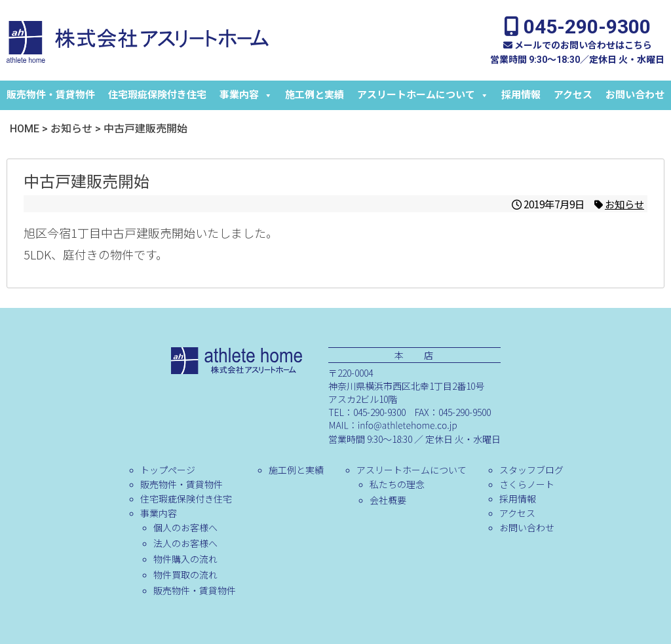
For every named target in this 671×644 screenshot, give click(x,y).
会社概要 (388, 500)
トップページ (168, 470)
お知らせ (624, 204)
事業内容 (246, 95)
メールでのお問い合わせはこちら (578, 45)
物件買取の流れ (185, 575)
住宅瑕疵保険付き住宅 (157, 95)
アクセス (573, 95)
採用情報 (521, 95)
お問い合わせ (635, 95)
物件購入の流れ (185, 559)
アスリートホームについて (423, 95)
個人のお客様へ (185, 527)
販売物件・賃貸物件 (51, 95)
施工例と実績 (315, 95)
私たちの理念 (397, 484)
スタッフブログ (531, 470)
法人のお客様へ (185, 543)
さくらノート (527, 484)
